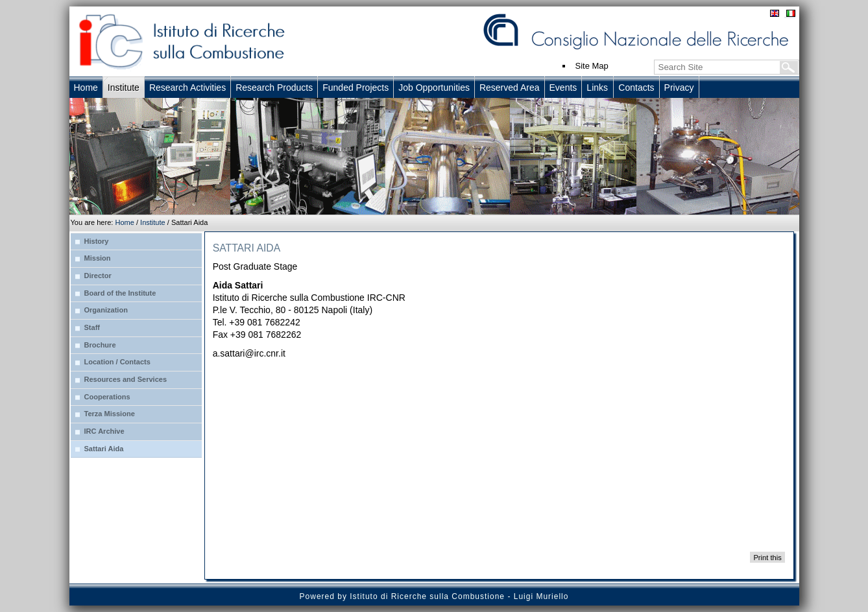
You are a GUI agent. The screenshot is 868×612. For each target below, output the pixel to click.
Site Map (592, 66)
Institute (153, 222)
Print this (767, 557)
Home (124, 222)
